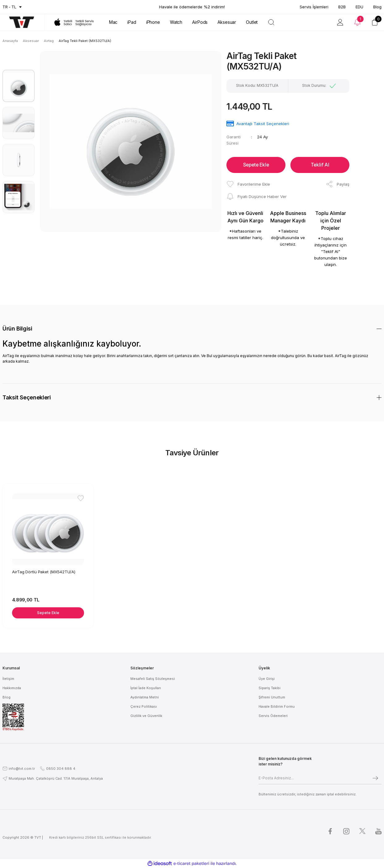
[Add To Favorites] (248, 184)
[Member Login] (340, 22)
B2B (342, 7)
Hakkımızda (12, 688)
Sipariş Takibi (270, 688)
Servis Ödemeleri (273, 716)
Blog (377, 7)
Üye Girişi (267, 679)
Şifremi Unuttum (272, 697)
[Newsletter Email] (320, 778)
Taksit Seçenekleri (27, 397)
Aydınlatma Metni (145, 697)
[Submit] (375, 778)
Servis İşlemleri (314, 7)
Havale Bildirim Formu (277, 706)
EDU (359, 7)
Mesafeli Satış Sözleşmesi (153, 679)
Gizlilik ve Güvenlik (146, 716)
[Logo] (19, 22)
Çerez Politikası (144, 706)
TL (14, 7)
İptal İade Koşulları (146, 688)
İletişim (8, 679)
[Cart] (375, 22)
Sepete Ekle (256, 165)
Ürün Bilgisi (17, 329)
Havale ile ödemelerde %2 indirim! (192, 7)
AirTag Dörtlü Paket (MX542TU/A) (44, 571)
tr (5, 7)
